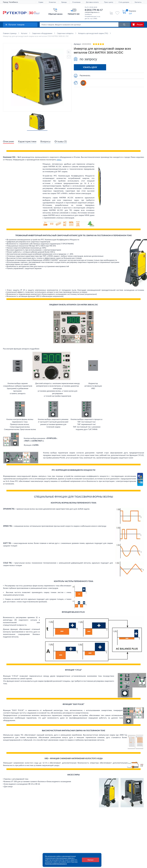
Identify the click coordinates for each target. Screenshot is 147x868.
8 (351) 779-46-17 (94, 10)
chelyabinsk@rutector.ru (92, 12)
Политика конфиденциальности (56, 864)
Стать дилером (124, 2)
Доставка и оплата (92, 2)
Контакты (138, 2)
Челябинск (13, 2)
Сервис (41, 2)
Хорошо (90, 860)
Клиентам (52, 2)
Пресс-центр (109, 2)
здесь (59, 160)
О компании (76, 2)
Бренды (64, 2)
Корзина (132, 11)
